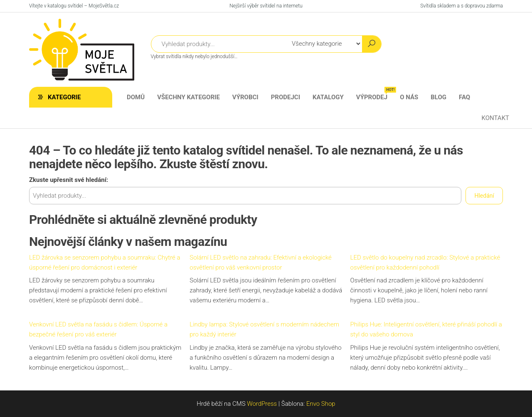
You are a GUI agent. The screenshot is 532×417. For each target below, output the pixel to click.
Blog (438, 97)
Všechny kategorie (188, 97)
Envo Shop (321, 404)
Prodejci (286, 97)
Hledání (484, 196)
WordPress (262, 404)
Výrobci (245, 97)
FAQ (464, 97)
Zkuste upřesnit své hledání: (69, 180)
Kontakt (495, 118)
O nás (409, 97)
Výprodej (375, 94)
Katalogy (328, 97)
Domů (136, 97)
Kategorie (64, 97)
